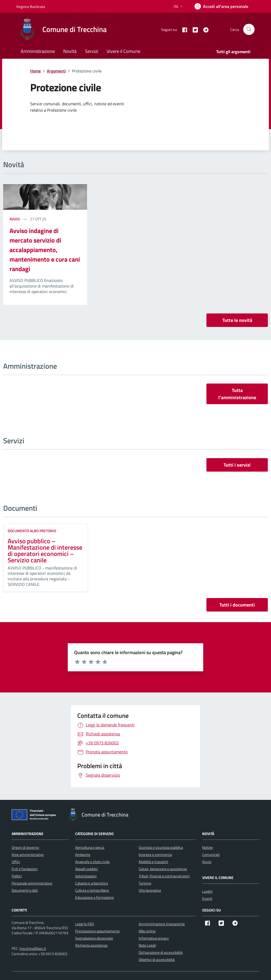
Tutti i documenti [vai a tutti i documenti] (237, 605)
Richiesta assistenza (91, 945)
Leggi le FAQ (85, 924)
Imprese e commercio (155, 854)
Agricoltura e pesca (90, 847)
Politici (17, 876)
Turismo (145, 883)
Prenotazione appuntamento (97, 931)
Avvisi (15, 219)
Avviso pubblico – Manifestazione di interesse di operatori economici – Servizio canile (45, 550)
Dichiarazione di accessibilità (161, 952)
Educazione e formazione (94, 897)
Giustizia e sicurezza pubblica (161, 847)
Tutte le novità (237, 320)
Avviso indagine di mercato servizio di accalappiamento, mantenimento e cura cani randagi (45, 250)
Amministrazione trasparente (162, 924)
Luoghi (207, 891)
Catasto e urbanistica (92, 883)
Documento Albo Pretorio (32, 531)
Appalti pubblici (87, 869)
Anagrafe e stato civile (92, 862)
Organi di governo (25, 847)
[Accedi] (221, 6)
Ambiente (83, 854)
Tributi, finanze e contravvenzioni (164, 876)
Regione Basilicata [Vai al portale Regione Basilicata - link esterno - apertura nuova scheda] (31, 6)
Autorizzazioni (86, 876)
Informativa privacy (154, 938)
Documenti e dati (25, 890)
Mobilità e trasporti (153, 862)
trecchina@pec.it (33, 948)
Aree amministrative (28, 854)
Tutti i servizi (237, 465)
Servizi (92, 51)
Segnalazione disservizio (94, 938)
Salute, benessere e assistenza (163, 869)
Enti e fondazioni (25, 869)
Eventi (207, 898)
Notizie (207, 847)
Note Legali (147, 945)
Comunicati (211, 854)
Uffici (16, 862)
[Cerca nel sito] (249, 29)
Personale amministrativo (32, 883)
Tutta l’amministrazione (237, 394)
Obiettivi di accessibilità (157, 960)
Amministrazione (38, 51)
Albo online (147, 931)
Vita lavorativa (150, 890)
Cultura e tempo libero (92, 890)
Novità (70, 51)
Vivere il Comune (123, 51)
